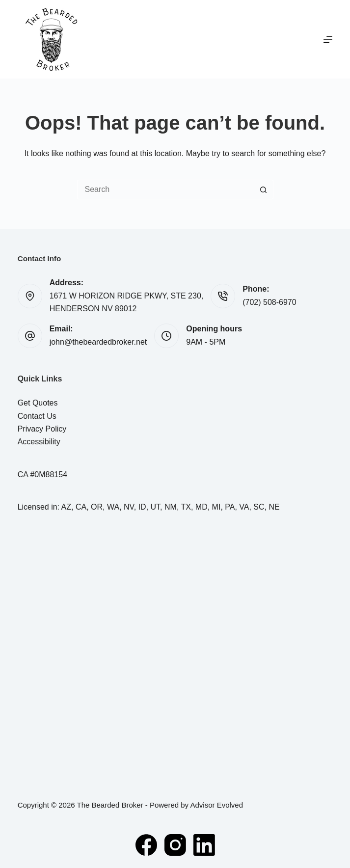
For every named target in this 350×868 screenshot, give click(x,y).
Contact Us (37, 416)
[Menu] (328, 39)
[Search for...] (165, 190)
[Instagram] (175, 845)
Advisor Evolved (216, 805)
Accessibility (39, 442)
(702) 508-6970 (269, 302)
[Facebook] (146, 845)
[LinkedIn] (204, 845)
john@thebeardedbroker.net (98, 342)
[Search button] (264, 190)
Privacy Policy (42, 429)
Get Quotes (38, 403)
